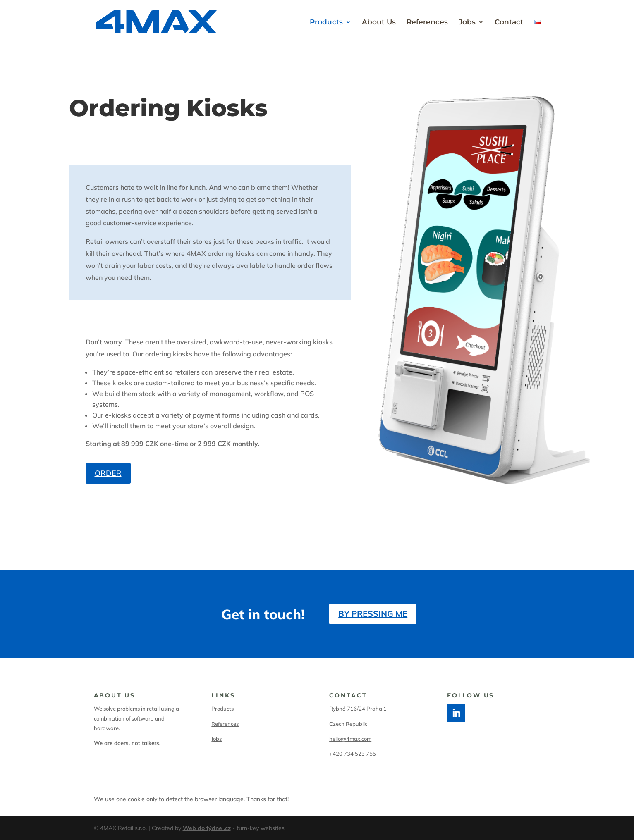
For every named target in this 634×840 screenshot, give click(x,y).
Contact (509, 23)
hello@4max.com (350, 739)
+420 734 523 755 (353, 754)
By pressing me (373, 614)
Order (108, 473)
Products (326, 23)
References (427, 23)
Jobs (467, 23)
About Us (379, 23)
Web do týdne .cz (207, 828)
